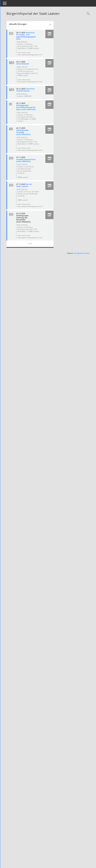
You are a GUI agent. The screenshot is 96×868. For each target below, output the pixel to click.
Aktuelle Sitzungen (24, 24)
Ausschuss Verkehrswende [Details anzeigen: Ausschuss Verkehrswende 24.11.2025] (28, 94)
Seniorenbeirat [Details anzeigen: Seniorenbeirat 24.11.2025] (28, 66)
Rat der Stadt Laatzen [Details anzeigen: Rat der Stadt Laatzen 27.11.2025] (30, 198)
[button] (52, 34)
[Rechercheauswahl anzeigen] (88, 14)
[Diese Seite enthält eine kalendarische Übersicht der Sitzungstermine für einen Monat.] (34, 254)
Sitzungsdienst (82, 266)
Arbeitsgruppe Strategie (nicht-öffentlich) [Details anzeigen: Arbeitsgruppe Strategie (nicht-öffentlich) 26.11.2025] (29, 141)
